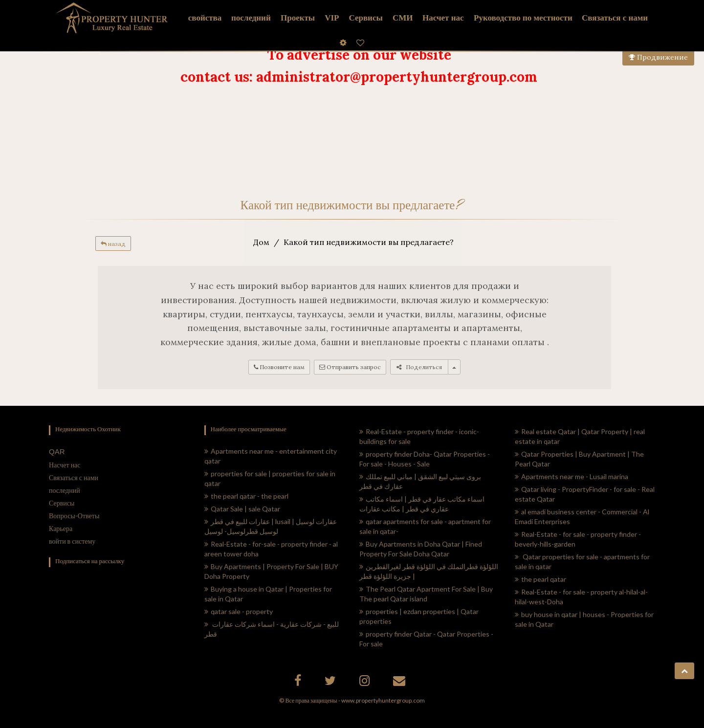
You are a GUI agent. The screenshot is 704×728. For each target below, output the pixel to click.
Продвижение (658, 57)
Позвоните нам (279, 367)
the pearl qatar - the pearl (246, 496)
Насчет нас (65, 465)
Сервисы (365, 18)
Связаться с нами (74, 477)
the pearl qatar (540, 579)
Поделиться (419, 367)
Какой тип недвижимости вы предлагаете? (369, 242)
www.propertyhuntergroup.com (383, 700)
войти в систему (72, 541)
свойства (205, 18)
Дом (261, 242)
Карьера (61, 528)
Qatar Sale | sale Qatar (242, 509)
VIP (332, 18)
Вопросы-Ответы (74, 516)
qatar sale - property (239, 611)
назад (113, 244)
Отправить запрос (350, 367)
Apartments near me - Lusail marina (572, 476)
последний (65, 490)
